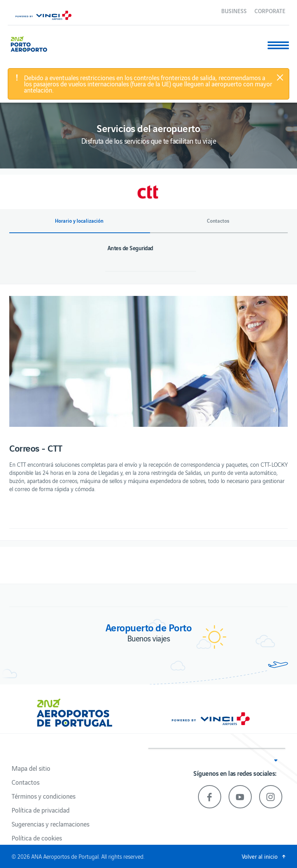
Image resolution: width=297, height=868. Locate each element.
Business (234, 10)
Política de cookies (37, 838)
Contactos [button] (218, 221)
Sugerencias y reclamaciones (50, 824)
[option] (148, 361)
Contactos (26, 782)
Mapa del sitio (31, 768)
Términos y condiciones (44, 796)
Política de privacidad (41, 810)
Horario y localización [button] (79, 221)
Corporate (270, 10)
